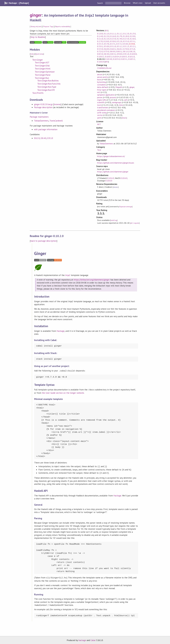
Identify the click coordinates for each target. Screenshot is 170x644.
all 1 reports (135, 223)
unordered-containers (106, 110)
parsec (100, 97)
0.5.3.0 (100, 49)
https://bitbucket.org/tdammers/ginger (92, 280)
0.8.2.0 (37, 138)
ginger (36, 15)
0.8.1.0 (126, 51)
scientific (101, 102)
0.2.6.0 (133, 39)
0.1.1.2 (120, 34)
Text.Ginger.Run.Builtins (48, 81)
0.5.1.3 (126, 46)
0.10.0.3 (108, 57)
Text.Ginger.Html (43, 69)
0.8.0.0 (113, 51)
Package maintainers (39, 117)
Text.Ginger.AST (42, 63)
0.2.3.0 (113, 39)
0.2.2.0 (107, 39)
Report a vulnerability (63, 27)
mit (37, 27)
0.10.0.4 (116, 57)
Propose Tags (48, 27)
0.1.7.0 (119, 36)
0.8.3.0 (100, 54)
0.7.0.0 (126, 49)
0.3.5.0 (126, 41)
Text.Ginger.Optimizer (45, 72)
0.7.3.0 (106, 51)
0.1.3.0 (133, 34)
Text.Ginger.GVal (42, 66)
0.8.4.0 (44, 138)
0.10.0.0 (133, 54)
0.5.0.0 (107, 46)
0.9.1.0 (50, 138)
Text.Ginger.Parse (43, 75)
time (121, 105)
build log (114, 220)
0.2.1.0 (100, 39)
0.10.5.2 (132, 59)
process (113, 97)
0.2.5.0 (126, 39)
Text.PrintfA (38, 93)
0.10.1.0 (131, 57)
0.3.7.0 (106, 44)
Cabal (93, 640)
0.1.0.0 (100, 34)
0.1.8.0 (126, 36)
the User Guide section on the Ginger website (60, 392)
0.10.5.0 (116, 59)
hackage (82, 640)
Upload (148, 3)
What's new (138, 3)
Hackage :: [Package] (19, 3)
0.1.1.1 (113, 34)
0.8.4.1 (113, 54)
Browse (127, 3)
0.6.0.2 (120, 49)
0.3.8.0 (125, 44)
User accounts (159, 3)
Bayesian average (126, 207)
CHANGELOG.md (104, 68)
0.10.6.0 (101, 62)
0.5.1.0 (113, 46)
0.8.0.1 (119, 51)
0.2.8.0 (106, 41)
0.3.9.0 (132, 44)
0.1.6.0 (113, 36)
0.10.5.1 (124, 59)
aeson (100, 74)
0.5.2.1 (133, 46)
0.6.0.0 (107, 49)
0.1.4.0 (100, 36)
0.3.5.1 (133, 41)
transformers (103, 107)
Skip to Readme (38, 37)
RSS (107, 31)
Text (99, 150)
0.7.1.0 (132, 49)
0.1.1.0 (107, 34)
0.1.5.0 (107, 36)
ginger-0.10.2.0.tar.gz (43, 104)
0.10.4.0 (109, 59)
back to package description (44, 241)
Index (32, 54)
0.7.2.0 (100, 51)
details (124, 118)
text (40, 27)
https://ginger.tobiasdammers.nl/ (111, 156)
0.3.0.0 (113, 41)
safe (126, 100)
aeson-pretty (103, 77)
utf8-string (102, 113)
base (99, 80)
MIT (99, 124)
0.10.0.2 (101, 57)
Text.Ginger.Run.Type (47, 87)
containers (102, 85)
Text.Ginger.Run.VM (46, 90)
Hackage (61, 331)
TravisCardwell (56, 121)
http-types (102, 90)
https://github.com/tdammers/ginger (113, 172)
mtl (99, 92)
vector (100, 115)
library (33, 27)
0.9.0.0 (120, 54)
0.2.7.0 (100, 41)
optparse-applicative (106, 95)
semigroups (117, 102)
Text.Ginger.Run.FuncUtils (49, 84)
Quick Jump (39, 54)
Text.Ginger (38, 60)
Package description (43, 107)
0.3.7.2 (119, 44)
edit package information (46, 129)
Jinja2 (68, 275)
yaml (99, 118)
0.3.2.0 (119, 41)
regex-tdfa (102, 100)
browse (57, 104)
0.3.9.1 (100, 46)
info (107, 62)
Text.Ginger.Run (42, 78)
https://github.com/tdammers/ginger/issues (116, 163)
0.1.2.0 (126, 34)
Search (100, 3)
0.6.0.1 (113, 49)
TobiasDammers (41, 121)
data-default (103, 87)
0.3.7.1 (113, 44)
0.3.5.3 (100, 44)
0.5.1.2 (120, 46)
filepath (119, 87)
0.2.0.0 (133, 36)
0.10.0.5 (124, 57)
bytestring (101, 82)
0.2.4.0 (120, 39)
